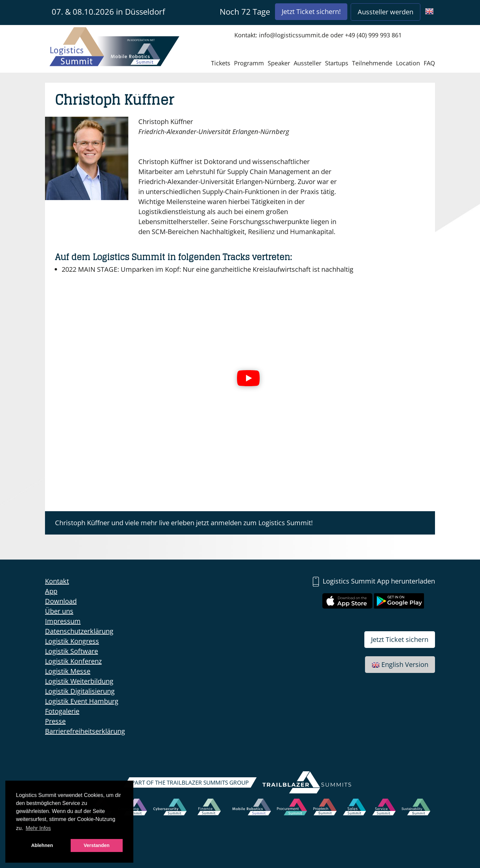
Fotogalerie (62, 711)
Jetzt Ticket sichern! (311, 12)
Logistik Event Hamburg (82, 701)
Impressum (63, 621)
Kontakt (57, 581)
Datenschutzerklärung (79, 631)
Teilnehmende (372, 63)
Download (61, 601)
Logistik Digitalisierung (80, 691)
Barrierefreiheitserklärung (85, 731)
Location (408, 63)
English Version (400, 664)
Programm (249, 63)
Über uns (59, 611)
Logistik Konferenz (73, 661)
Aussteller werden (385, 12)
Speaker (279, 63)
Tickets (221, 63)
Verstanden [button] (97, 845)
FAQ (429, 63)
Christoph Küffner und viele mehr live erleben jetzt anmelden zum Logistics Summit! (184, 523)
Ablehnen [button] (42, 845)
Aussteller (307, 63)
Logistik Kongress (72, 641)
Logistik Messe (68, 671)
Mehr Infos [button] (38, 828)
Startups (337, 63)
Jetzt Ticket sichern (400, 639)
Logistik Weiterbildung (79, 681)
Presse (55, 721)
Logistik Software (71, 651)
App (51, 591)
